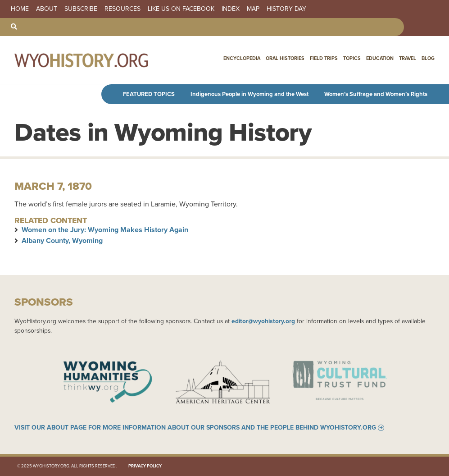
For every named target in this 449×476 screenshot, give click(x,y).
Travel (408, 58)
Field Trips (324, 58)
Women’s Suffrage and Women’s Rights (376, 94)
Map (253, 9)
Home (20, 9)
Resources (122, 9)
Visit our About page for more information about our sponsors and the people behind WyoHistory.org (195, 428)
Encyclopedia (242, 58)
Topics (352, 58)
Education (380, 58)
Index (231, 9)
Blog (428, 58)
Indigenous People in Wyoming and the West (249, 94)
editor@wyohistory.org (263, 321)
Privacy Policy (145, 466)
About (47, 9)
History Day (286, 9)
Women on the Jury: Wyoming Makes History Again (105, 230)
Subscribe (81, 9)
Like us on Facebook (181, 9)
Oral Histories (285, 58)
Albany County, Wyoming (62, 240)
